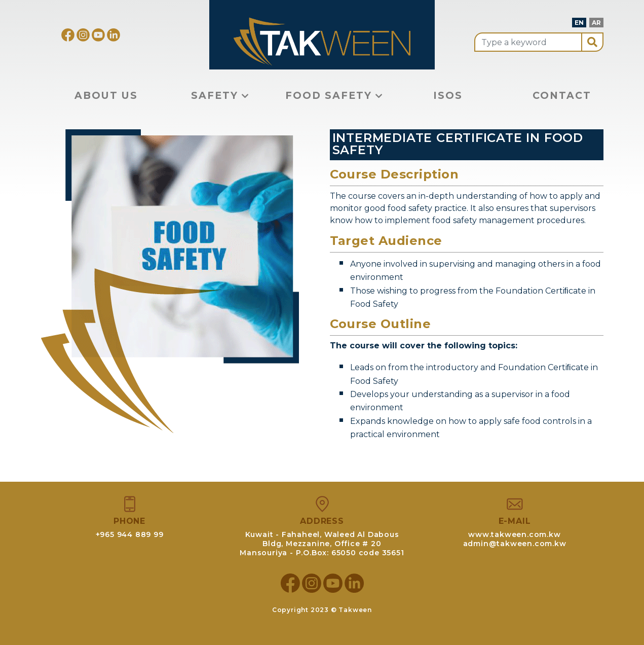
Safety (220, 95)
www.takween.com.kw (514, 534)
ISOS (448, 95)
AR (596, 23)
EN (579, 23)
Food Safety (334, 95)
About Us (106, 95)
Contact (562, 95)
